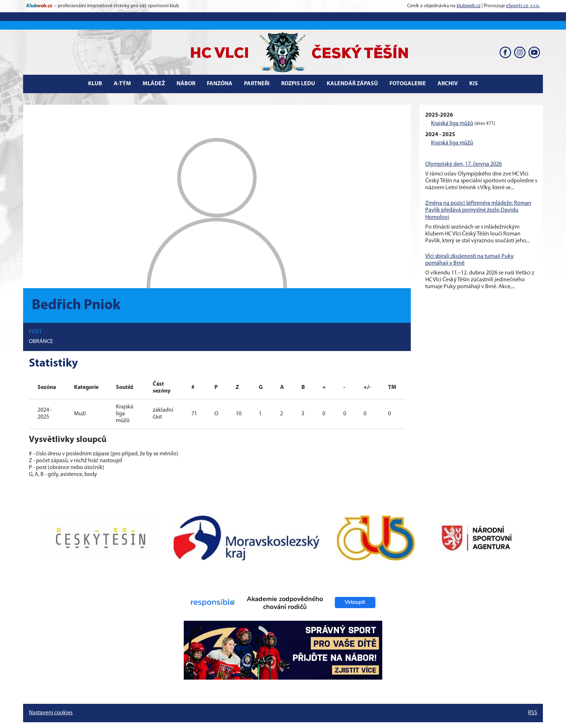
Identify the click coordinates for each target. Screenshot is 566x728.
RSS (533, 713)
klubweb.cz (469, 6)
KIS (474, 84)
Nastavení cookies (51, 713)
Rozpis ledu (298, 84)
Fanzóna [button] (220, 84)
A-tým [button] (122, 84)
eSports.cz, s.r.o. (523, 6)
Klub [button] (95, 84)
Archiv (448, 84)
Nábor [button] (186, 84)
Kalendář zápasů (352, 84)
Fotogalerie (408, 84)
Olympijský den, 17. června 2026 (463, 164)
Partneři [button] (257, 84)
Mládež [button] (154, 84)
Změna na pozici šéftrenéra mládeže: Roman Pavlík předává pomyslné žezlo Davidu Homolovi (478, 210)
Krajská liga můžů (452, 123)
